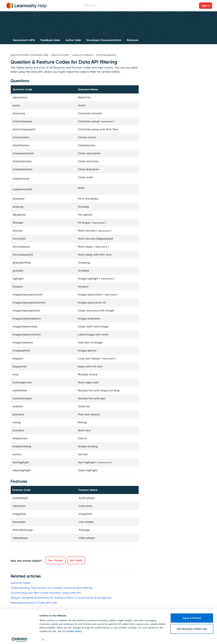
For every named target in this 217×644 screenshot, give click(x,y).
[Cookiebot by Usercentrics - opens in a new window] (20, 638)
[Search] (110, 6)
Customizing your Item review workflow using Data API (46, 593)
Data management (106, 55)
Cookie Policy (74, 630)
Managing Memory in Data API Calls (34, 603)
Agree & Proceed (192, 616)
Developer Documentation (104, 40)
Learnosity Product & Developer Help (29, 55)
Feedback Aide (50, 40)
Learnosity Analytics (83, 55)
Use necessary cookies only (192, 627)
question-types (20, 583)
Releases (133, 40)
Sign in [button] (206, 6)
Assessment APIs (24, 40)
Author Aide (73, 40)
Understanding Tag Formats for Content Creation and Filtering (52, 588)
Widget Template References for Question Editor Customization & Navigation (61, 598)
